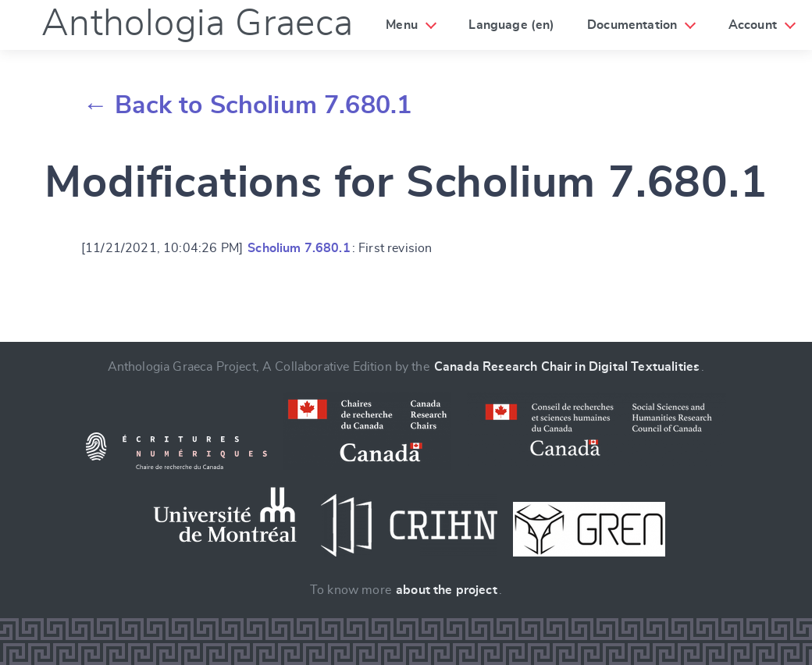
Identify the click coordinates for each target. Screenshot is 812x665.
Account (753, 25)
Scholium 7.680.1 (299, 248)
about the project (447, 590)
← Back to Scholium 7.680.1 (247, 105)
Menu (402, 25)
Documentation (632, 25)
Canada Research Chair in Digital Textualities (567, 367)
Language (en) (511, 25)
